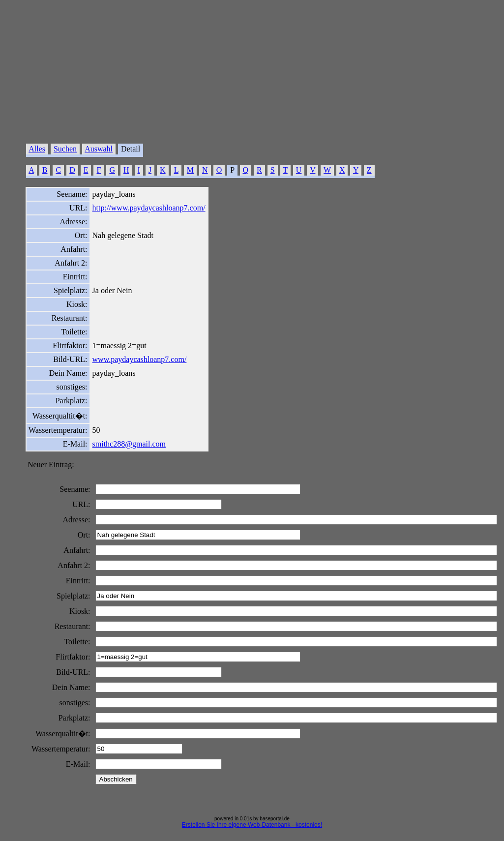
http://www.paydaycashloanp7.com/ (149, 208)
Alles (37, 149)
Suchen (65, 149)
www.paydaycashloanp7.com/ (140, 359)
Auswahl (99, 149)
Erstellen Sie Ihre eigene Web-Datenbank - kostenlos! (252, 825)
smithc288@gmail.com (129, 444)
